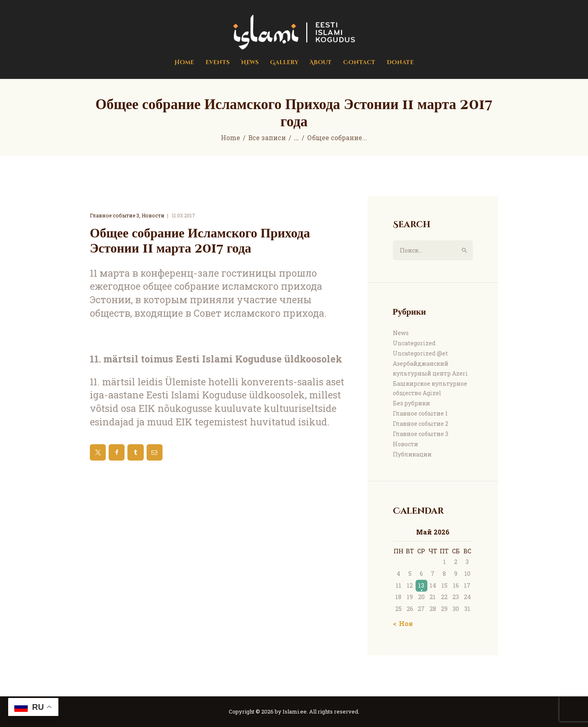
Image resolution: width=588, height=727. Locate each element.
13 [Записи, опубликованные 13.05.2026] (421, 585)
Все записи (267, 138)
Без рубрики (411, 403)
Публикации (412, 454)
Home (231, 138)
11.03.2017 (184, 215)
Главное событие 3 (115, 215)
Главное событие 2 (421, 424)
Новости (153, 215)
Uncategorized (414, 343)
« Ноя (404, 623)
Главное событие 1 (420, 413)
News (401, 333)
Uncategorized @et (420, 353)
